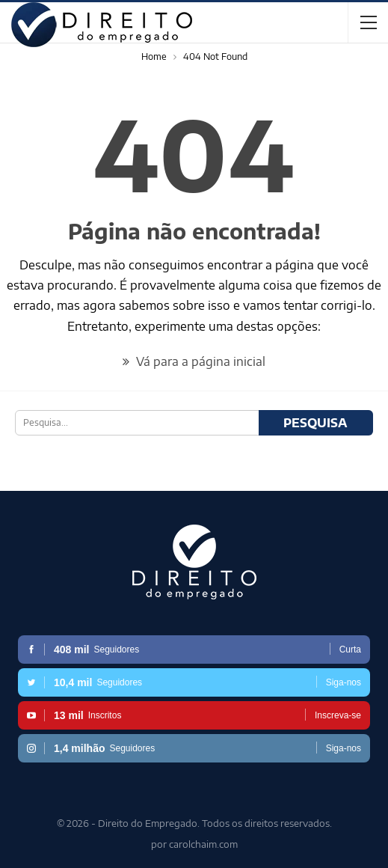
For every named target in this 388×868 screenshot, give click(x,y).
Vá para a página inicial (194, 361)
